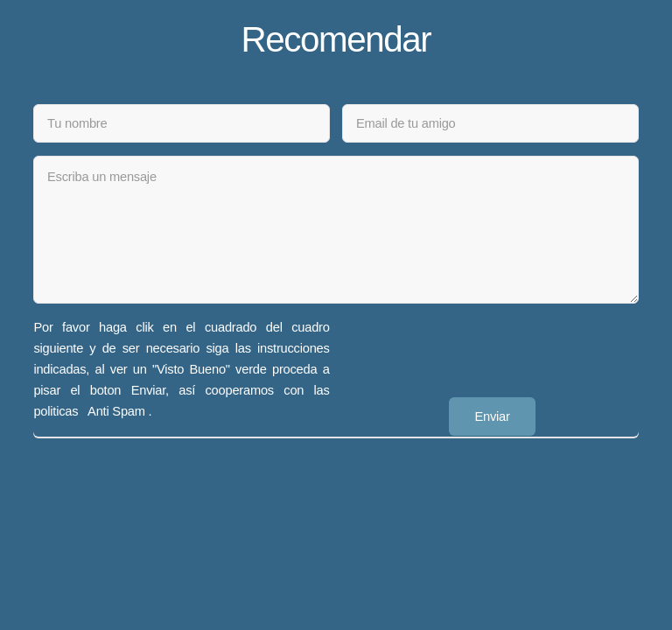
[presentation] (475, 351)
